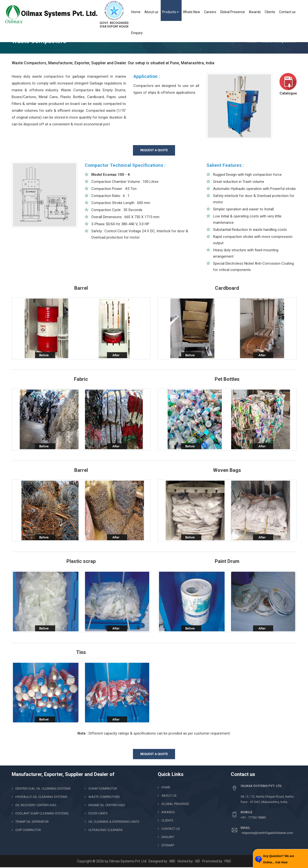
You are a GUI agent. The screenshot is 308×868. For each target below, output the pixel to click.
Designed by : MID (162, 861)
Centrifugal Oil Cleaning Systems (43, 789)
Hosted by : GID (189, 861)
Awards (255, 12)
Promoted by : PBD (217, 861)
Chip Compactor (28, 830)
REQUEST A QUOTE (154, 150)
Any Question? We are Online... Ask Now (279, 859)
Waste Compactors (104, 797)
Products (171, 12)
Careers (210, 12)
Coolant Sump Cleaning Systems (42, 813)
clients (167, 820)
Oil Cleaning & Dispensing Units (114, 822)
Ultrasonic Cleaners (106, 830)
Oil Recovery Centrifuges (36, 805)
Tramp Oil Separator (32, 822)
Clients (270, 12)
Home (136, 12)
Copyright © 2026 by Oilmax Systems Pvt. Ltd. (112, 861)
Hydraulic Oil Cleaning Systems (41, 797)
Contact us (287, 12)
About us (151, 12)
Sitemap (168, 845)
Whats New (191, 12)
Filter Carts (98, 813)
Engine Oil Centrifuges (107, 805)
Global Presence (233, 12)
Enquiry (137, 33)
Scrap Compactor (103, 789)
